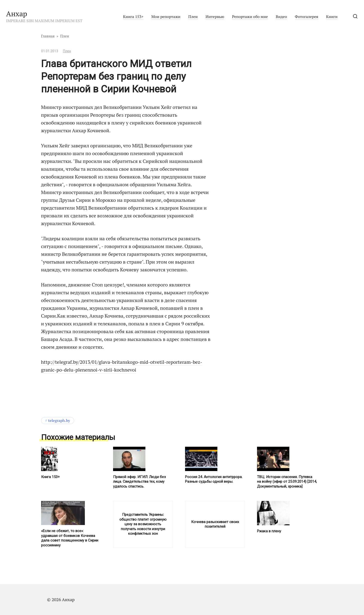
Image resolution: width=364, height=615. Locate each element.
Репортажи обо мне (250, 17)
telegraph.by (59, 420)
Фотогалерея (307, 17)
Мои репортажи (166, 17)
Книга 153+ (133, 17)
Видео (281, 17)
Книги (332, 17)
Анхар (17, 14)
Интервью (215, 17)
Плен (193, 17)
